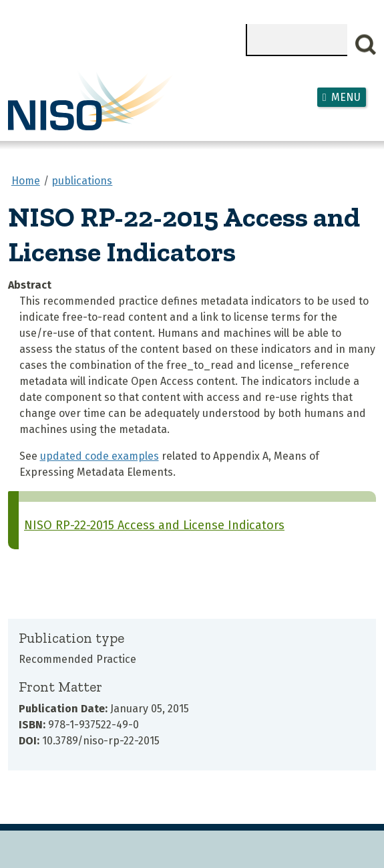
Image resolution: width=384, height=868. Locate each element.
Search (366, 45)
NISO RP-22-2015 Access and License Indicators (154, 525)
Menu (346, 97)
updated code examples (100, 456)
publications (82, 181)
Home (26, 181)
